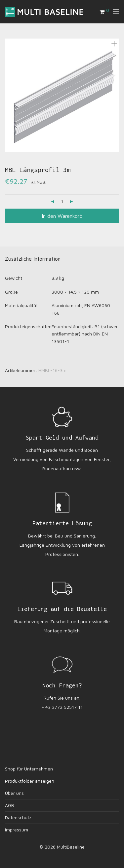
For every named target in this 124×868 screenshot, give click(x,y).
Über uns (14, 793)
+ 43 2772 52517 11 (62, 707)
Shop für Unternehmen (29, 769)
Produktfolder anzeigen (30, 781)
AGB (10, 805)
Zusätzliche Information (33, 259)
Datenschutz (18, 817)
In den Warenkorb (62, 216)
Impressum (17, 830)
